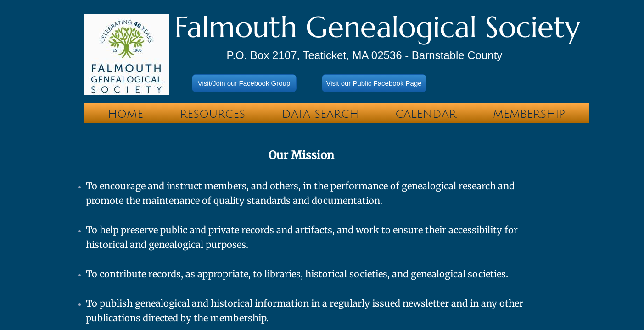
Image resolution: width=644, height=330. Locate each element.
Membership (529, 114)
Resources (213, 114)
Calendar (426, 114)
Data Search (320, 114)
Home (126, 114)
